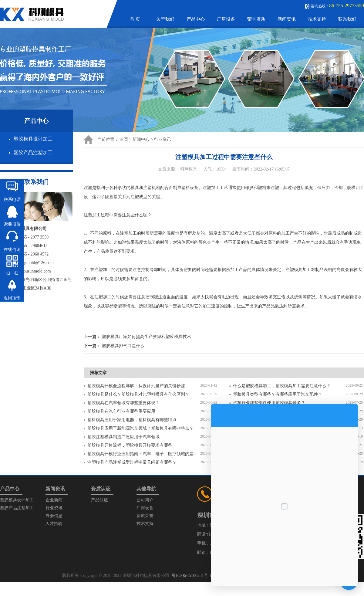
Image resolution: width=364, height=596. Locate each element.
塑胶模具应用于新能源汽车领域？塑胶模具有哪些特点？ (140, 428)
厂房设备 (226, 19)
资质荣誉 (145, 516)
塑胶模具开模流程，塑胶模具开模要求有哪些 (130, 445)
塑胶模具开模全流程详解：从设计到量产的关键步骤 (136, 386)
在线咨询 (12, 250)
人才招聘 (54, 524)
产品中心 (196, 19)
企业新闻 (54, 500)
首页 (124, 139)
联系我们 (347, 19)
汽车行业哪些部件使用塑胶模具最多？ (269, 403)
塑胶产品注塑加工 (33, 152)
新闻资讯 (287, 19)
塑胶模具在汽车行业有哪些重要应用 (121, 411)
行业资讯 (163, 139)
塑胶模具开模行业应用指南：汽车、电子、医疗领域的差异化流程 (144, 454)
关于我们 (165, 19)
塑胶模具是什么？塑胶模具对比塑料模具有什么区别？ (138, 394)
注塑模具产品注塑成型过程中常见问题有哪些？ (132, 462)
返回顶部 (12, 298)
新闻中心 (141, 139)
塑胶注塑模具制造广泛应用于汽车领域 (123, 437)
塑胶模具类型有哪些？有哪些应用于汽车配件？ (278, 394)
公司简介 (145, 500)
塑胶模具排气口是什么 (123, 346)
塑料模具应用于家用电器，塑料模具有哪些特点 (132, 420)
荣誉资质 (256, 19)
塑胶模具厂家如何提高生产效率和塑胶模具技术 (147, 337)
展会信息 (54, 516)
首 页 (135, 19)
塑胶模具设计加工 (33, 139)
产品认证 (99, 500)
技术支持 (317, 19)
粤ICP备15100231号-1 (192, 576)
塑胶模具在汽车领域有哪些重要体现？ (123, 403)
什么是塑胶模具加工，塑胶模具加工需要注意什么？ (282, 386)
